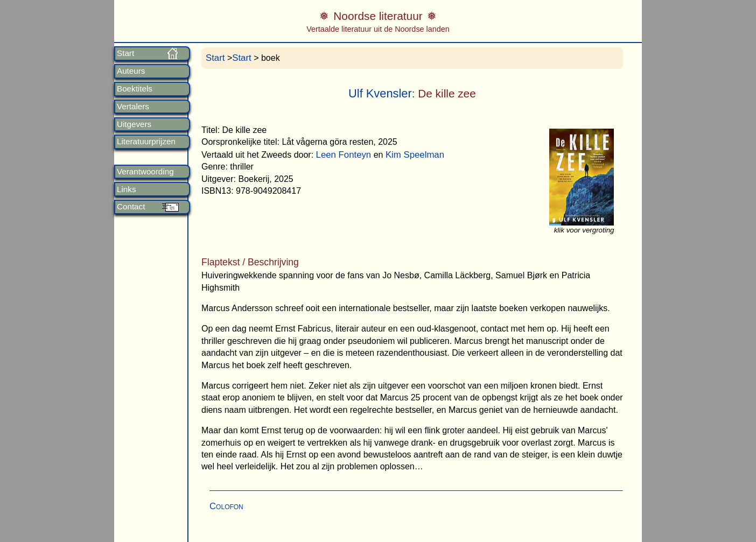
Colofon (226, 506)
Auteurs (131, 71)
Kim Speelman (415, 155)
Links (126, 189)
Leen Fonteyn (344, 155)
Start (125, 53)
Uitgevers (134, 124)
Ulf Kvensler (380, 93)
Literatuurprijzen (146, 142)
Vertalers (133, 107)
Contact (131, 207)
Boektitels (135, 89)
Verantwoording (145, 172)
